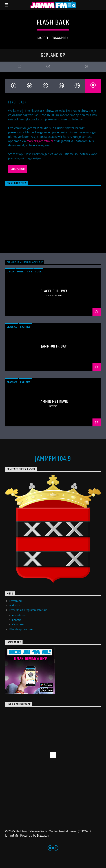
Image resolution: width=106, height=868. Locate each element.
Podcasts (15, 605)
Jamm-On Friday (54, 346)
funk (20, 272)
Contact (17, 620)
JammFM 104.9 (53, 459)
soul (38, 272)
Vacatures (18, 624)
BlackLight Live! (54, 291)
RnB (29, 272)
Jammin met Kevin (54, 402)
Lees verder (18, 169)
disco (10, 272)
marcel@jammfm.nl (40, 141)
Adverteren (19, 615)
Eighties (25, 327)
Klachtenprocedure (21, 629)
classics (12, 327)
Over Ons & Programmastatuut (28, 610)
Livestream (16, 601)
